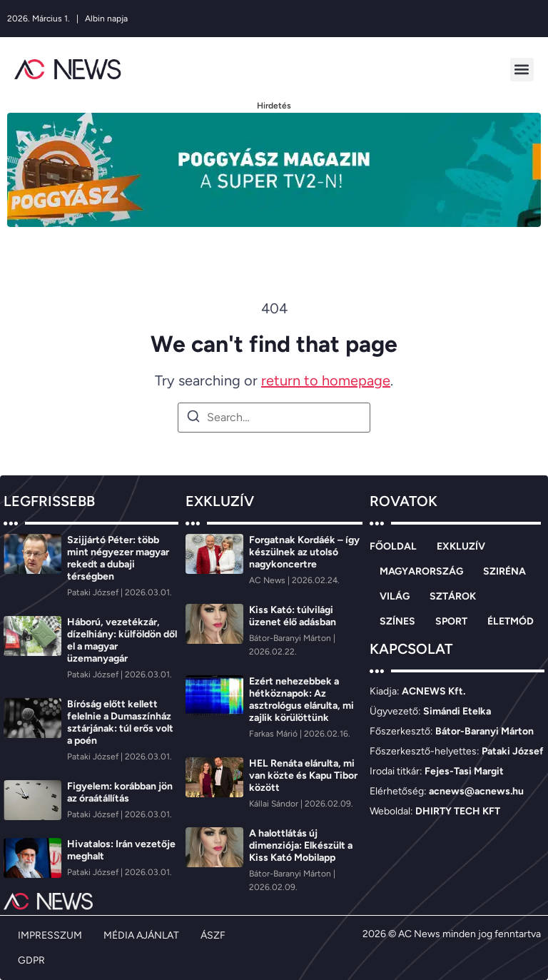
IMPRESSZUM (50, 935)
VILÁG (395, 596)
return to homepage (326, 380)
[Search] (193, 419)
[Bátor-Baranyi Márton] (291, 638)
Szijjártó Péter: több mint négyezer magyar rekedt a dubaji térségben (118, 558)
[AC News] (268, 580)
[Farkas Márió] (274, 734)
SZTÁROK (453, 596)
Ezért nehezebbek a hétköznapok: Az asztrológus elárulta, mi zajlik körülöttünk (301, 699)
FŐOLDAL (393, 546)
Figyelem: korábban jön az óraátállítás (120, 792)
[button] (522, 70)
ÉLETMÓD (511, 621)
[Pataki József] (94, 592)
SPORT (451, 621)
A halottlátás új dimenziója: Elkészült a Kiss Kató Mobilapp (301, 845)
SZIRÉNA (504, 571)
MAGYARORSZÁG (421, 571)
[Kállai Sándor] (275, 804)
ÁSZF (213, 935)
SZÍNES (397, 621)
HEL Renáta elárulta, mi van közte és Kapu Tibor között (303, 776)
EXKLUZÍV (461, 546)
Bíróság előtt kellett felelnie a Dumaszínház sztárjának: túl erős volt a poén (120, 722)
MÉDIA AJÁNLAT (141, 935)
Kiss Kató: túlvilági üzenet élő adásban (293, 616)
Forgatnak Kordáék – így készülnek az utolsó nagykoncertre (304, 552)
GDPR (31, 960)
